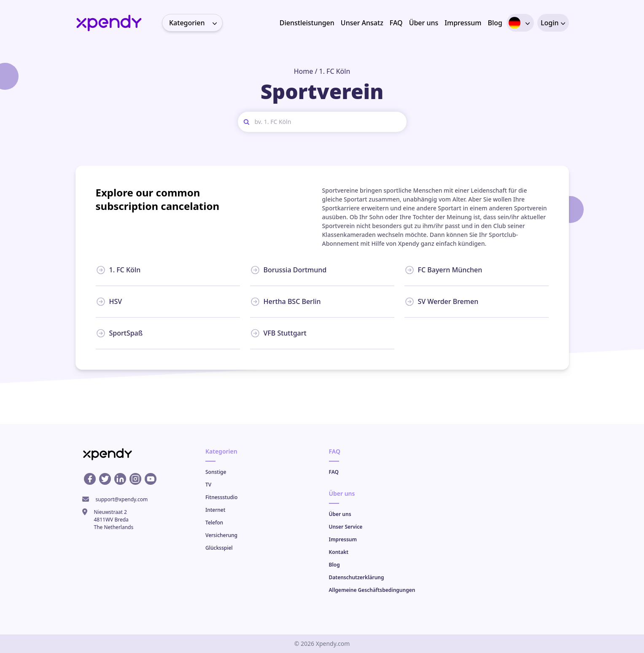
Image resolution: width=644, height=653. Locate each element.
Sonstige (216, 472)
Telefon (214, 523)
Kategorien (196, 23)
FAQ (396, 23)
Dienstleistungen (307, 23)
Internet (215, 510)
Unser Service (346, 527)
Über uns (424, 23)
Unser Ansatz (362, 23)
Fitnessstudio (221, 497)
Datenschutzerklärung (357, 577)
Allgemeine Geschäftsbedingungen (372, 590)
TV (208, 485)
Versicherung (221, 535)
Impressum (463, 23)
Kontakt (339, 552)
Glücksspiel (219, 548)
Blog (495, 23)
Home (304, 71)
